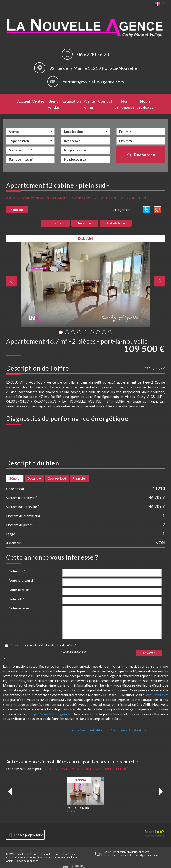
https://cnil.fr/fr (157, 687)
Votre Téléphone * (21, 582)
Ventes (27, 101)
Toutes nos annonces (27, 853)
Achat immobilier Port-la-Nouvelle (44, 190)
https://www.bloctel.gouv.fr (50, 706)
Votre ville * (17, 591)
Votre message (19, 601)
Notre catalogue (152, 101)
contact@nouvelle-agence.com (93, 82)
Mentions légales (31, 850)
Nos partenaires (125, 101)
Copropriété (57, 471)
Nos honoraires (52, 850)
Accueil (13, 101)
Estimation (66, 101)
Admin (10, 853)
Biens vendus (46, 101)
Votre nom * (17, 563)
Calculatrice (116, 216)
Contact (105, 101)
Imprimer (85, 216)
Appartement (81, 190)
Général (15, 471)
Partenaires (69, 850)
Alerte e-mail (86, 101)
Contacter (55, 216)
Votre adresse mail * (22, 573)
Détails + (34, 471)
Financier (79, 471)
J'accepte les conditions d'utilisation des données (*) (43, 638)
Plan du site (13, 850)
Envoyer (149, 645)
